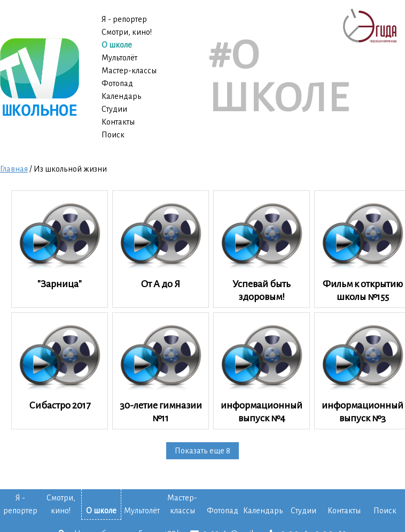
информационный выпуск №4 (262, 371)
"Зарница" (60, 242)
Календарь (122, 96)
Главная (14, 169)
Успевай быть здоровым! (262, 249)
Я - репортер (124, 19)
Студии (114, 109)
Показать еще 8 (203, 451)
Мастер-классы (129, 71)
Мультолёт (119, 58)
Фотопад (117, 83)
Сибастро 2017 (60, 364)
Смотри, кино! (127, 32)
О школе (117, 45)
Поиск (113, 135)
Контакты (118, 122)
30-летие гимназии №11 (161, 371)
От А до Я (161, 242)
